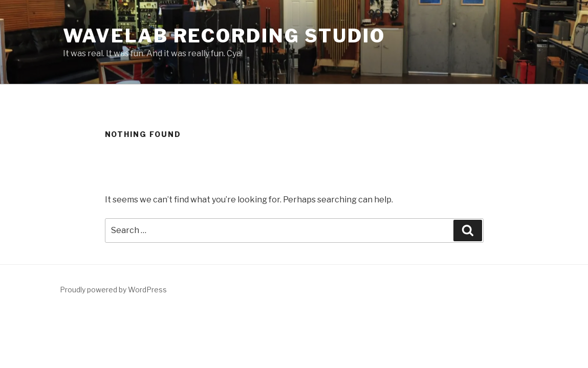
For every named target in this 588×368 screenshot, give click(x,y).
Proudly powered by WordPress (113, 290)
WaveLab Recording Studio (224, 36)
